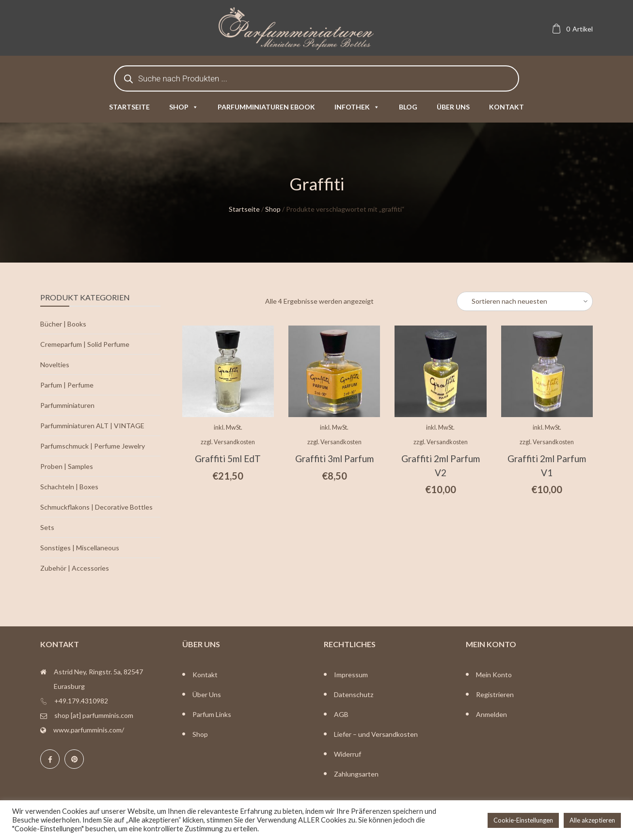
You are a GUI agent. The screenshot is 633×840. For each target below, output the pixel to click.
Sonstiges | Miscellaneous (80, 548)
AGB (341, 714)
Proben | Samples (67, 466)
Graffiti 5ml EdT (228, 459)
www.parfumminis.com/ (89, 730)
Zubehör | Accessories (75, 568)
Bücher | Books (63, 324)
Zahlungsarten (356, 774)
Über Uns (207, 694)
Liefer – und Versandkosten (376, 734)
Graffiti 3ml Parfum (334, 459)
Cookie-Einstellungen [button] (523, 820)
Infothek (357, 107)
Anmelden (491, 714)
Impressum (351, 675)
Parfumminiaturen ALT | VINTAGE (92, 426)
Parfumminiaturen (67, 405)
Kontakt (506, 107)
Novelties (55, 365)
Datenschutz (354, 694)
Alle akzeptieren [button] (592, 820)
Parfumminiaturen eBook (266, 107)
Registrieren (495, 694)
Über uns (453, 107)
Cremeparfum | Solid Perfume (85, 344)
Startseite (129, 107)
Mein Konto (494, 675)
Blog (408, 107)
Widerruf (348, 754)
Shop (184, 107)
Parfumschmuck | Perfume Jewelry (93, 446)
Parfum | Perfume (67, 385)
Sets (47, 527)
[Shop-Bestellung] (525, 301)
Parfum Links (212, 714)
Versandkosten (234, 442)
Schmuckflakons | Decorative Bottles (96, 507)
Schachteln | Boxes (69, 487)
